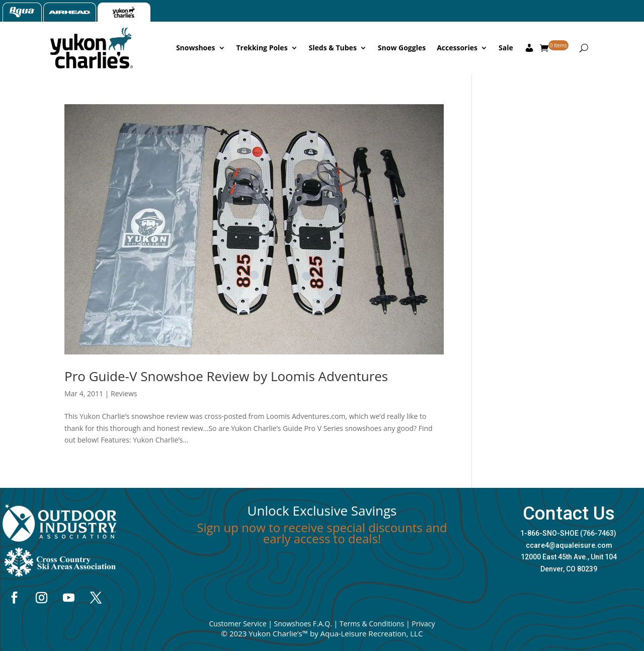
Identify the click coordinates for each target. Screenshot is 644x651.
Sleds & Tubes (333, 48)
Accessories (457, 48)
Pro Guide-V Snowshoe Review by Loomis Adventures (226, 376)
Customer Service (237, 624)
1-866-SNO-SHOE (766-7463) (568, 533)
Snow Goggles (402, 48)
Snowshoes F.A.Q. (303, 624)
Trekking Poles (262, 48)
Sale (506, 48)
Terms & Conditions (372, 624)
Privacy (423, 624)
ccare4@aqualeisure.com (569, 545)
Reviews (124, 393)
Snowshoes (196, 48)
